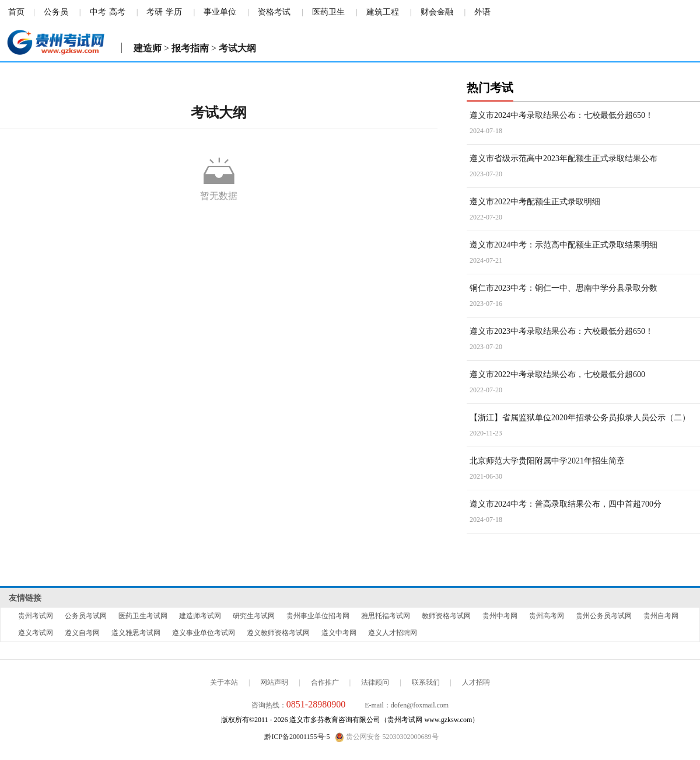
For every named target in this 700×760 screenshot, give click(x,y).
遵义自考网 (82, 633)
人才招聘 (476, 682)
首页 (16, 12)
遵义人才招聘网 (393, 633)
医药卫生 (328, 12)
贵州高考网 (547, 616)
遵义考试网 (36, 633)
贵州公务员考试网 (604, 616)
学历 (174, 12)
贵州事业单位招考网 (318, 616)
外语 (482, 12)
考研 (155, 12)
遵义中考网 (339, 633)
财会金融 (437, 12)
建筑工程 (383, 12)
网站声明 (274, 682)
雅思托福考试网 (386, 616)
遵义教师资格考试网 (278, 633)
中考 (98, 12)
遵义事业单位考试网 (204, 633)
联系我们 (426, 682)
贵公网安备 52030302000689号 (387, 737)
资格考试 (274, 12)
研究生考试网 (254, 616)
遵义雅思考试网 (136, 633)
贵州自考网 (661, 616)
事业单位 (220, 12)
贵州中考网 (500, 616)
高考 (117, 12)
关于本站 (224, 682)
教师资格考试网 (446, 616)
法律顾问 (375, 682)
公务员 (56, 12)
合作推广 (325, 682)
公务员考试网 (86, 616)
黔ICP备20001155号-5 (297, 737)
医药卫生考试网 (143, 616)
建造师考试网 (200, 616)
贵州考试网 (36, 616)
